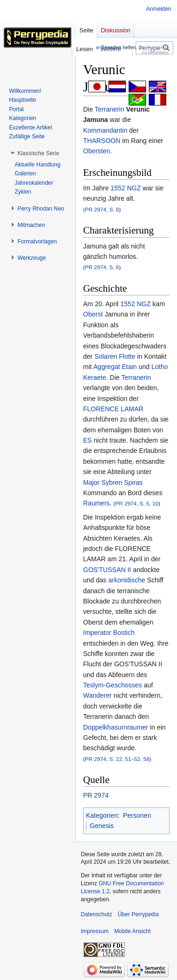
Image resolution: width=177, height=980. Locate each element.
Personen (137, 815)
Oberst (93, 314)
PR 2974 (96, 795)
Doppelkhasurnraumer (116, 727)
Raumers (96, 503)
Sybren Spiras (122, 482)
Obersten (97, 151)
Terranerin (110, 109)
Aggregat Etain (115, 367)
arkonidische (127, 580)
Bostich (124, 633)
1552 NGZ (126, 188)
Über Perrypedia (138, 914)
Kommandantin (105, 130)
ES (88, 440)
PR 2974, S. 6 (102, 209)
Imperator (97, 633)
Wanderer (97, 695)
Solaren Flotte (115, 356)
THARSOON (102, 141)
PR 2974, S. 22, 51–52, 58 (117, 759)
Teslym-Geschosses (112, 685)
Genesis (102, 826)
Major (91, 482)
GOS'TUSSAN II (107, 570)
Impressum (95, 931)
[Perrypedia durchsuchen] (154, 48)
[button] (38, 153)
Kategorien (102, 815)
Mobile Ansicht (132, 931)
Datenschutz (96, 914)
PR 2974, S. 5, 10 (137, 503)
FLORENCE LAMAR (113, 409)
